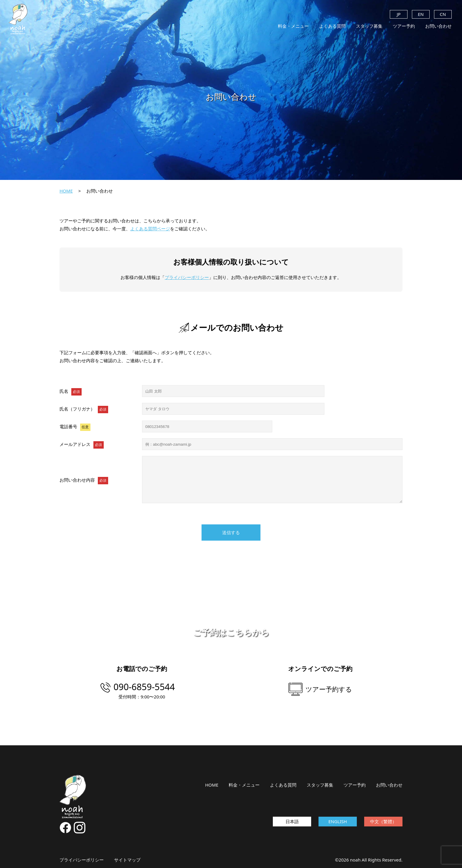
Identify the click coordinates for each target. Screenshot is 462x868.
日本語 (292, 821)
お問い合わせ (438, 26)
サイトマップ (127, 860)
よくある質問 (332, 26)
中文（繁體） (383, 821)
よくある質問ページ (150, 229)
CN (443, 14)
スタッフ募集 (369, 26)
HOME (66, 191)
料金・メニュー (293, 26)
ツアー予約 (404, 26)
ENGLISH (338, 821)
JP (399, 14)
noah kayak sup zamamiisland (18, 19)
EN (421, 14)
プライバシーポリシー (187, 277)
